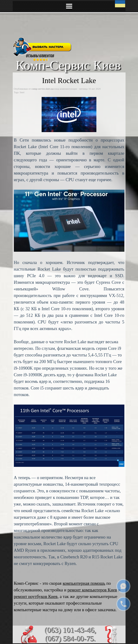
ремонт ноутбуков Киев (36, 596)
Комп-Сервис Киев (68, 65)
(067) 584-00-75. (70, 638)
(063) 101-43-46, (70, 630)
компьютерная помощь (84, 583)
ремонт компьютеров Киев (92, 590)
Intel (22, 92)
